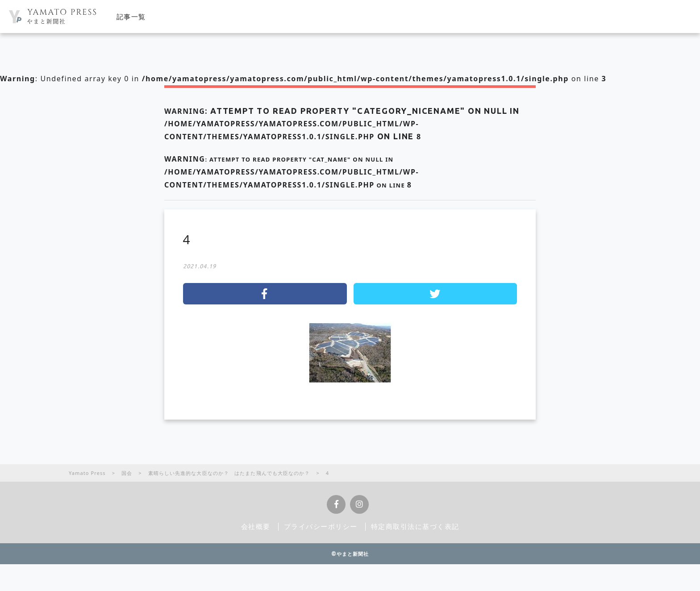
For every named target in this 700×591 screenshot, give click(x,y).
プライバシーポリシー (321, 526)
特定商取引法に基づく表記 (415, 526)
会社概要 (256, 526)
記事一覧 (131, 17)
